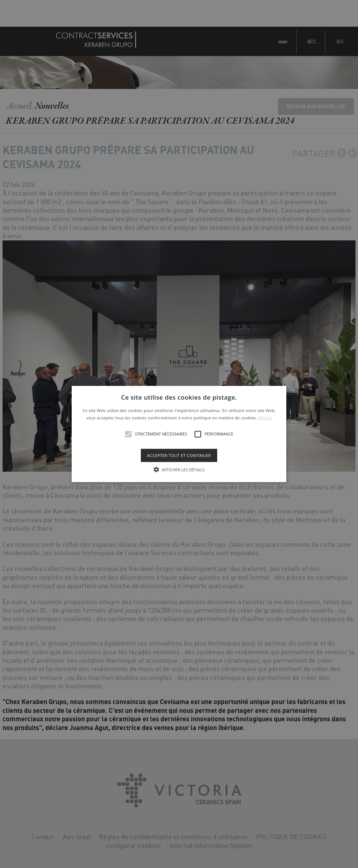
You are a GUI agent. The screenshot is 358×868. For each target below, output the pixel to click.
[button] (179, 434)
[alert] (179, 434)
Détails (265, 417)
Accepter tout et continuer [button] (179, 455)
